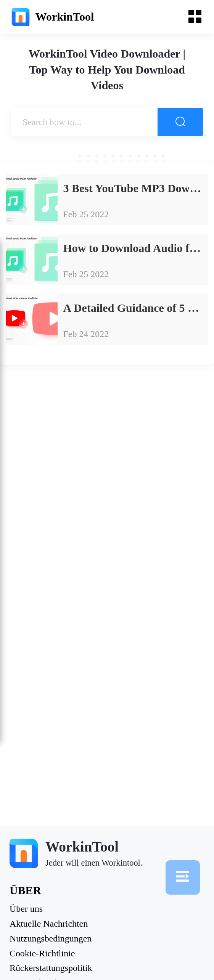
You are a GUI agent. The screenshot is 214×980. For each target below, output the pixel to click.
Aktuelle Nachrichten (49, 924)
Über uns (26, 909)
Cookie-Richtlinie (42, 954)
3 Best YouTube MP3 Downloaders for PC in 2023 (136, 188)
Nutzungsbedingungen (51, 939)
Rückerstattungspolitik (51, 968)
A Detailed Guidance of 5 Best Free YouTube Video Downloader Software (136, 308)
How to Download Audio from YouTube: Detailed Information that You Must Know (136, 248)
